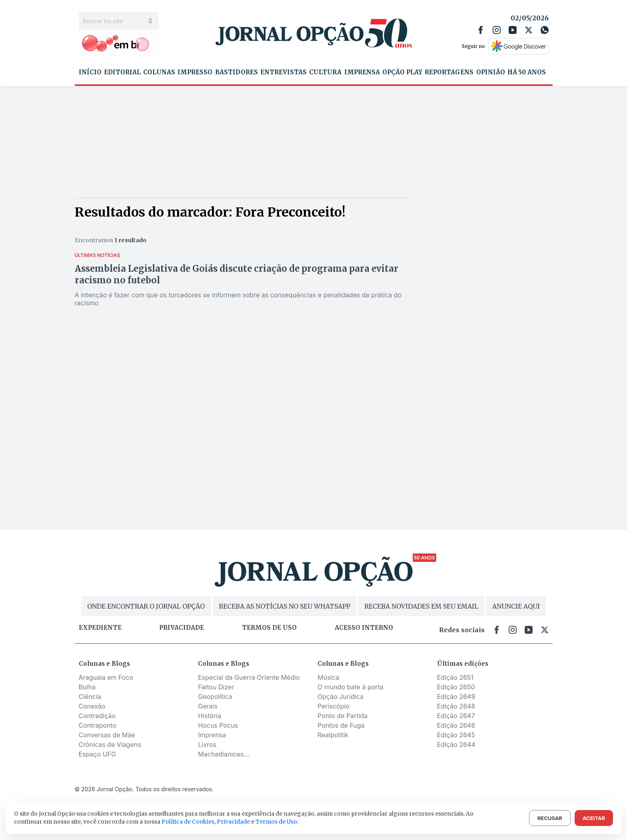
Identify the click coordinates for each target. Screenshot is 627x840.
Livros (207, 744)
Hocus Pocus (218, 725)
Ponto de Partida (342, 716)
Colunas (159, 72)
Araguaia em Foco (106, 677)
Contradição (97, 716)
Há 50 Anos (527, 72)
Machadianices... (224, 754)
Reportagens (449, 72)
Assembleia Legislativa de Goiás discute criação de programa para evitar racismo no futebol (237, 274)
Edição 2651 (455, 677)
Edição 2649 (456, 697)
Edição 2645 (456, 735)
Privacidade (182, 628)
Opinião (491, 72)
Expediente (100, 628)
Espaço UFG (98, 754)
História (210, 716)
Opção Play (402, 72)
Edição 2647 (456, 716)
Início (90, 72)
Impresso (195, 72)
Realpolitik (333, 735)
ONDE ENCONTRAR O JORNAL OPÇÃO (146, 606)
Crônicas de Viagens (110, 744)
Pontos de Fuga (341, 725)
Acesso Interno (364, 628)
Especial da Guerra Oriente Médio (249, 677)
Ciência (90, 697)
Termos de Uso (276, 822)
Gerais (208, 706)
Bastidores (237, 72)
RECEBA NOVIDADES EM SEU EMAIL (421, 606)
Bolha (87, 687)
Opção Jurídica (340, 697)
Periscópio (333, 706)
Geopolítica (215, 697)
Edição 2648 (456, 706)
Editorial (122, 72)
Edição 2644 (456, 744)
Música (328, 677)
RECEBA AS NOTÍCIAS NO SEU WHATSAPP (285, 606)
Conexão (92, 706)
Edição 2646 (456, 725)
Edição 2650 (456, 687)
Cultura (325, 72)
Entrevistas (284, 72)
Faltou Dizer (216, 687)
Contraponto (98, 725)
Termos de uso (269, 628)
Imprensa (362, 72)
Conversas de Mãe (107, 735)
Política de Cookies (188, 822)
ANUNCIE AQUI (516, 606)
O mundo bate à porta (350, 687)
